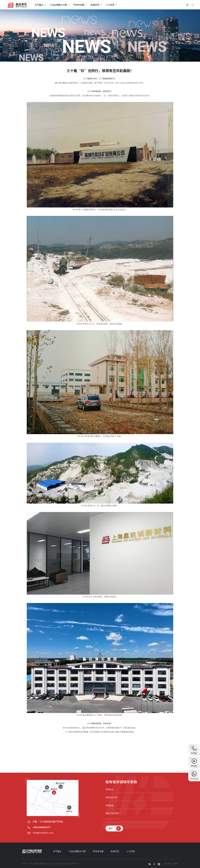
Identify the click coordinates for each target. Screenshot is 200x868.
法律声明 (175, 863)
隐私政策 (167, 863)
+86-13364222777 (41, 827)
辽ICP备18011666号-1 (70, 863)
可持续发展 (79, 5)
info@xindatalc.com (43, 833)
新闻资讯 (95, 5)
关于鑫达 (39, 5)
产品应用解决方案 (58, 5)
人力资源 (110, 5)
